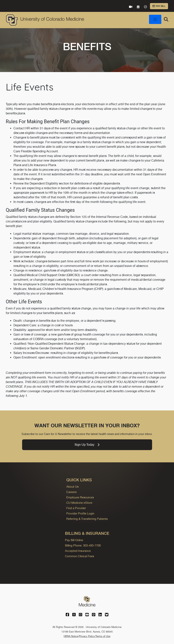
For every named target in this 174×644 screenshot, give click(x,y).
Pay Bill (159, 6)
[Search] (166, 19)
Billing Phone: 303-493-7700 (83, 545)
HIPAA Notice (71, 636)
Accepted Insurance (78, 551)
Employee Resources (80, 497)
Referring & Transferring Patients (87, 519)
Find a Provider (76, 508)
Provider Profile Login (80, 513)
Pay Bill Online (74, 540)
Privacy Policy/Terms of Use (95, 636)
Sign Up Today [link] (87, 445)
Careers (71, 492)
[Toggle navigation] (155, 19)
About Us (72, 487)
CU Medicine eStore (79, 503)
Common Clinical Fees (80, 556)
